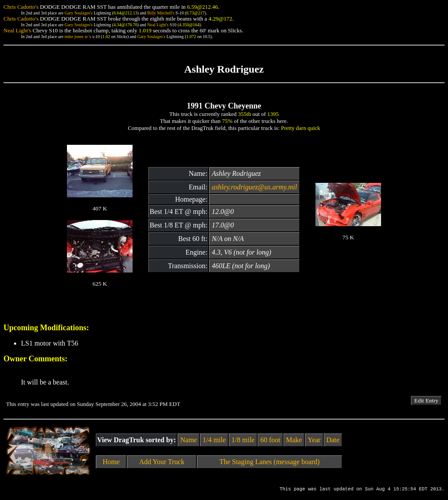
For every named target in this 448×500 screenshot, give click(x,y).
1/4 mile (214, 440)
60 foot (270, 440)
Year (314, 440)
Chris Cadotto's (21, 7)
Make (294, 440)
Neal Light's (158, 25)
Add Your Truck (162, 462)
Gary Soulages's (78, 13)
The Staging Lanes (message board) (269, 462)
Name (189, 440)
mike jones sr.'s (78, 37)
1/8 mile (243, 440)
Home (111, 462)
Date (333, 440)
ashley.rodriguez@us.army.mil (254, 187)
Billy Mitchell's (161, 13)
